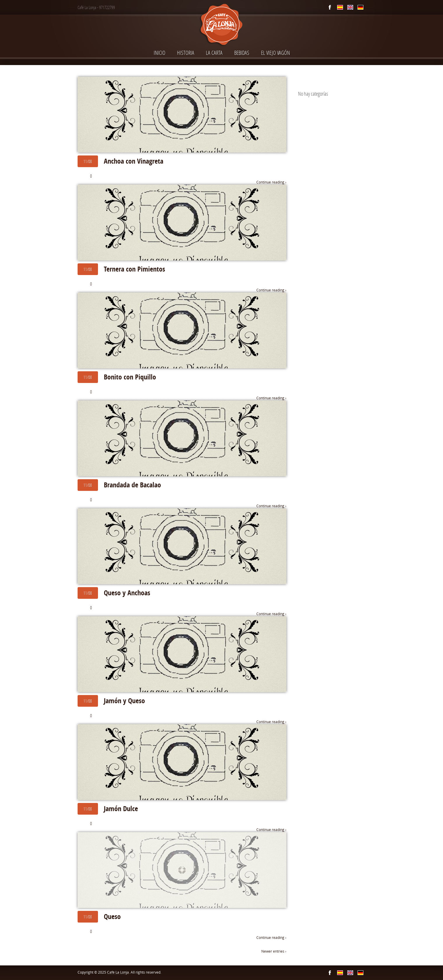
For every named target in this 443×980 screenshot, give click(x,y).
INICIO (160, 53)
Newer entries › (274, 951)
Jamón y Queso (124, 701)
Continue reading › (271, 182)
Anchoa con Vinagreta (134, 161)
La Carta (214, 53)
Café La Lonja (118, 972)
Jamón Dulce (121, 808)
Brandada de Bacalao (132, 485)
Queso (112, 916)
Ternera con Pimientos (134, 269)
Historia (186, 53)
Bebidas (242, 53)
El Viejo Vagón (275, 53)
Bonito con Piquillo (130, 377)
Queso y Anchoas (127, 593)
